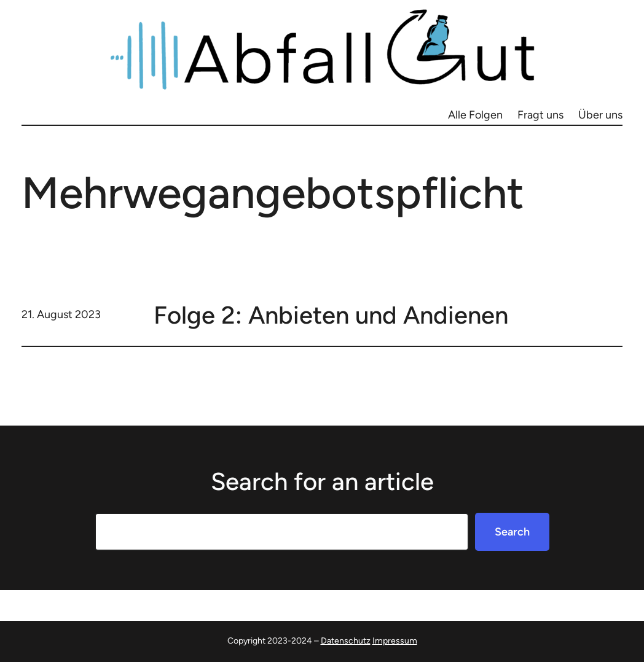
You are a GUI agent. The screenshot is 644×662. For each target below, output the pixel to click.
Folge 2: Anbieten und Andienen (331, 315)
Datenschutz (346, 641)
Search (512, 532)
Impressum (395, 641)
